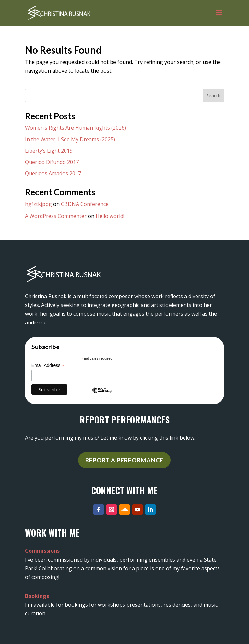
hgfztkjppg (38, 204)
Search (213, 96)
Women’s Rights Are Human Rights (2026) (76, 128)
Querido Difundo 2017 (52, 162)
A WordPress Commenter (56, 216)
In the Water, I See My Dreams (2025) (70, 139)
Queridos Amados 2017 (53, 173)
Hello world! (110, 216)
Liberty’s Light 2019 (49, 151)
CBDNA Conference (85, 204)
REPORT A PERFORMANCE (124, 460)
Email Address (48, 366)
